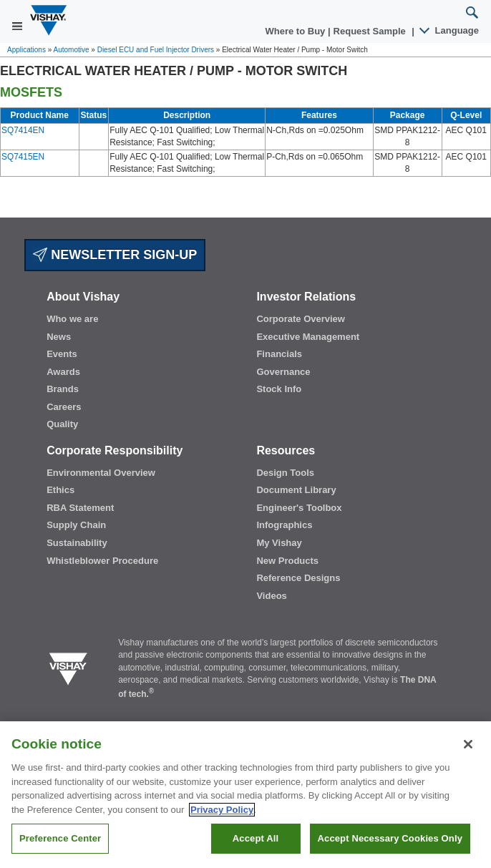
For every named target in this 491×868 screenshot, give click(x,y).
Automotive (72, 50)
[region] (245, 795)
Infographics (284, 525)
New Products (287, 561)
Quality (62, 424)
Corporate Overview (301, 319)
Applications (26, 50)
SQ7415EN (23, 157)
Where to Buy (297, 31)
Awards (63, 372)
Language (450, 30)
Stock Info (279, 389)
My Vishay (279, 543)
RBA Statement (80, 508)
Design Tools (285, 473)
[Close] (468, 744)
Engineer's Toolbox (299, 508)
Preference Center (60, 838)
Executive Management (308, 337)
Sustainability (77, 543)
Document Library (296, 490)
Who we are (72, 319)
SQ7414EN (23, 130)
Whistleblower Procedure (102, 561)
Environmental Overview (101, 473)
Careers (64, 407)
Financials (279, 354)
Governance (283, 372)
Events (62, 354)
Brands (63, 389)
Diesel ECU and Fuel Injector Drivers (156, 50)
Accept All (256, 838)
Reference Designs (298, 578)
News (59, 337)
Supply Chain (76, 525)
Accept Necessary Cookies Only (390, 838)
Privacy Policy (222, 810)
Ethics (60, 490)
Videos (271, 596)
